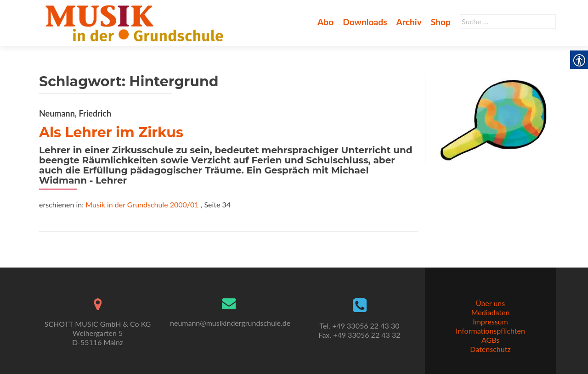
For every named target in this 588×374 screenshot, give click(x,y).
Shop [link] (441, 22)
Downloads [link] (365, 22)
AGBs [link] (490, 340)
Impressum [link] (490, 321)
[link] (136, 22)
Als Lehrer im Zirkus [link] (111, 132)
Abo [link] (325, 22)
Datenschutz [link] (490, 349)
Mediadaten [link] (491, 312)
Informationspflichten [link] (490, 331)
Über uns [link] (490, 303)
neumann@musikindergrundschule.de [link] (230, 323)
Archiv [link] (409, 22)
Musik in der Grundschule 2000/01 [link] (142, 204)
